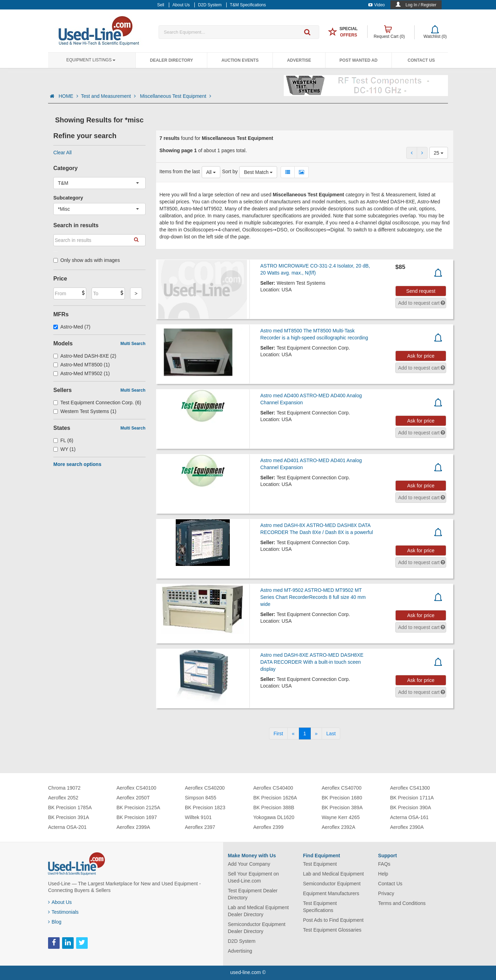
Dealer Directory (171, 60)
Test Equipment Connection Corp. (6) (97, 403)
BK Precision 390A (411, 807)
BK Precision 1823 (205, 807)
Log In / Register (421, 5)
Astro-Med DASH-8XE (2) (85, 356)
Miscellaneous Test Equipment (176, 96)
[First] (278, 734)
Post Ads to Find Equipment (333, 920)
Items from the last (180, 171)
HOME (68, 96)
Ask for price (421, 356)
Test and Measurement (109, 96)
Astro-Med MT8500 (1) (82, 365)
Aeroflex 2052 (63, 798)
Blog (55, 922)
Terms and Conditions (402, 903)
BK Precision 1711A (412, 798)
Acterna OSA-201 (67, 827)
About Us (60, 902)
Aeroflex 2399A (133, 827)
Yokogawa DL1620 (274, 817)
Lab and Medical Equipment (334, 874)
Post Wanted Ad (358, 60)
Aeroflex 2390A (407, 827)
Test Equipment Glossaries (332, 930)
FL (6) (63, 440)
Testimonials (63, 912)
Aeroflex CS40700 (342, 788)
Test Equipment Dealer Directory (253, 894)
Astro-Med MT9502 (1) (82, 373)
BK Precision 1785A (70, 807)
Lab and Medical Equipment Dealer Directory (259, 911)
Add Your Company (249, 864)
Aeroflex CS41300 (410, 788)
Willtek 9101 (198, 817)
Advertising (240, 951)
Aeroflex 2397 (200, 827)
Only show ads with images (87, 260)
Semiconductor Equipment (332, 884)
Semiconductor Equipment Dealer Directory (257, 928)
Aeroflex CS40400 (273, 788)
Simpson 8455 (201, 798)
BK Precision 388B (274, 807)
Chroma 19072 (64, 788)
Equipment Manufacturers (331, 893)
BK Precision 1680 (342, 798)
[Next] (316, 734)
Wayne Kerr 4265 (341, 817)
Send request (421, 291)
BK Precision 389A (342, 807)
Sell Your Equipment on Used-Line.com (254, 877)
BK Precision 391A (69, 817)
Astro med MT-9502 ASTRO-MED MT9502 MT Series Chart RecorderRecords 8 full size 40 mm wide (313, 597)
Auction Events (240, 60)
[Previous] (293, 734)
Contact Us (421, 60)
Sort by (230, 171)
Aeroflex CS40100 (136, 788)
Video (377, 5)
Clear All (62, 153)
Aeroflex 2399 (268, 827)
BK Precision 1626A (275, 798)
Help (383, 874)
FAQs (384, 864)
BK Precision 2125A (138, 807)
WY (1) (64, 449)
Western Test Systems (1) (85, 411)
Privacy (386, 893)
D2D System (242, 941)
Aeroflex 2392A (339, 827)
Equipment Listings (91, 60)
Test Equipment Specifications (320, 907)
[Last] (331, 734)
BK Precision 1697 (137, 817)
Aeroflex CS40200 (205, 788)
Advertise (299, 60)
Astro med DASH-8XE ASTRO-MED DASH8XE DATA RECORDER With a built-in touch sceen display (312, 662)
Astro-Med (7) (72, 327)
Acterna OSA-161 (409, 817)
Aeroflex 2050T (133, 798)
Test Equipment (320, 864)
